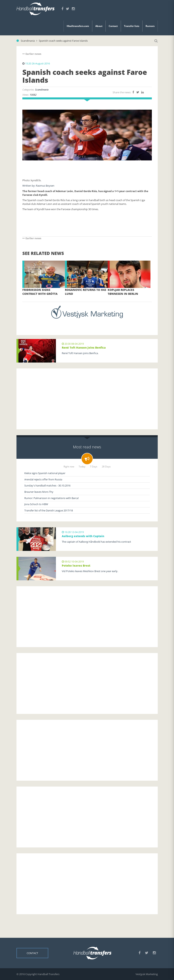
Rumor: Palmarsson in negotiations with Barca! (51, 498)
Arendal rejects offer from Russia (43, 479)
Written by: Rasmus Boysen (38, 186)
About (99, 26)
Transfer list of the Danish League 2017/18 (49, 510)
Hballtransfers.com (78, 26)
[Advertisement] (87, 399)
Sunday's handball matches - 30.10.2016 (47, 485)
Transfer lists (132, 26)
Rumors (150, 26)
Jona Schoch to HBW (36, 504)
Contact (113, 26)
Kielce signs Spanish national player (45, 473)
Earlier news (32, 54)
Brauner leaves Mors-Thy (39, 492)
